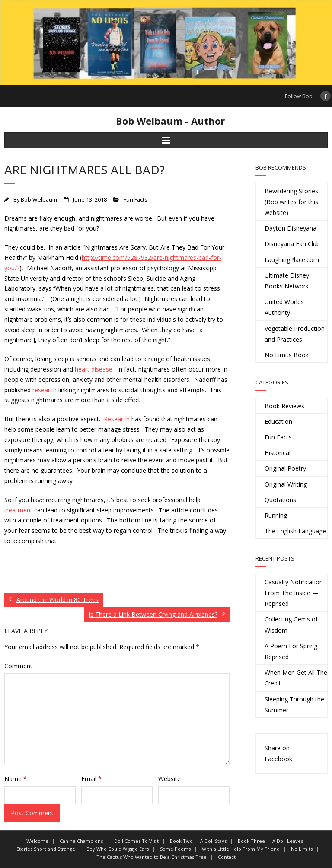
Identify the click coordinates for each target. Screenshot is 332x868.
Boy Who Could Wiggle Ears (118, 849)
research (45, 390)
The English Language (295, 531)
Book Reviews (284, 406)
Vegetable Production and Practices (295, 334)
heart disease (94, 369)
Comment (18, 666)
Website (169, 779)
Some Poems (175, 849)
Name (16, 779)
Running (276, 515)
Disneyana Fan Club (292, 244)
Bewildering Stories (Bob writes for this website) (291, 202)
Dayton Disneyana (290, 228)
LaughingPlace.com (292, 260)
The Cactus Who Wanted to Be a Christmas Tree (152, 857)
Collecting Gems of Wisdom (291, 625)
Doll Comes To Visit (136, 841)
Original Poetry (285, 468)
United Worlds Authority (284, 307)
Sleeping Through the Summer (294, 705)
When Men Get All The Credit (296, 678)
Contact (227, 857)
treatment (18, 510)
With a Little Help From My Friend (241, 849)
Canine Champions (81, 841)
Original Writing (286, 484)
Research (117, 419)
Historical (278, 453)
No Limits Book (287, 355)
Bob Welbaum (39, 200)
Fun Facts (136, 200)
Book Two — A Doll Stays (198, 841)
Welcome (37, 841)
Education (278, 421)
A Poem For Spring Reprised (291, 651)
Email (91, 779)
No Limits (302, 849)
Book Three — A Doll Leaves (270, 841)
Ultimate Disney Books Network (287, 281)
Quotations (280, 500)
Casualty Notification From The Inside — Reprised (294, 593)
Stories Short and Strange (46, 849)
